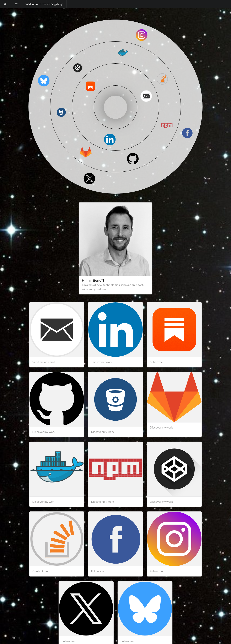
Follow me (98, 571)
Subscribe (156, 362)
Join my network (102, 362)
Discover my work (44, 432)
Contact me (40, 571)
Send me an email (44, 362)
